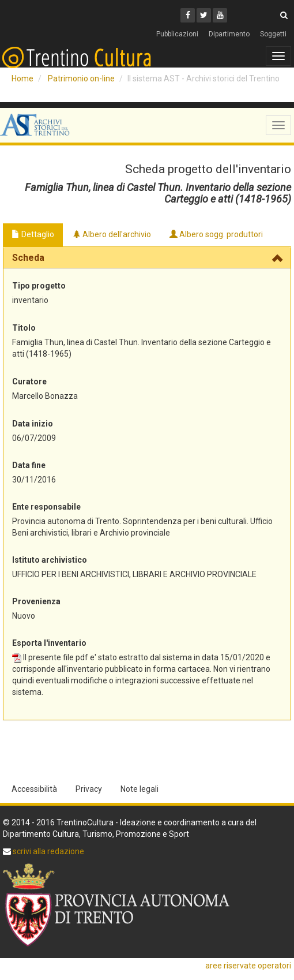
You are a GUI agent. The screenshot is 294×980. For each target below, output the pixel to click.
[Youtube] (220, 15)
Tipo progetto (39, 286)
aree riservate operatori (248, 966)
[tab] (147, 258)
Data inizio (33, 424)
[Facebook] (188, 15)
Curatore (29, 381)
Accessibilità (34, 789)
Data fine (29, 465)
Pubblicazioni (177, 34)
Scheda (28, 258)
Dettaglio (33, 234)
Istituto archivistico (50, 560)
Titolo (24, 328)
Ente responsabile (46, 507)
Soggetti (273, 34)
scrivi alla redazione (48, 851)
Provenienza (36, 601)
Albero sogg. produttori (216, 234)
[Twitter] (204, 15)
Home (22, 78)
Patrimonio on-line (81, 78)
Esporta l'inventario (49, 643)
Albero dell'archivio (112, 234)
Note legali (140, 789)
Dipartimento (229, 34)
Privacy (89, 789)
